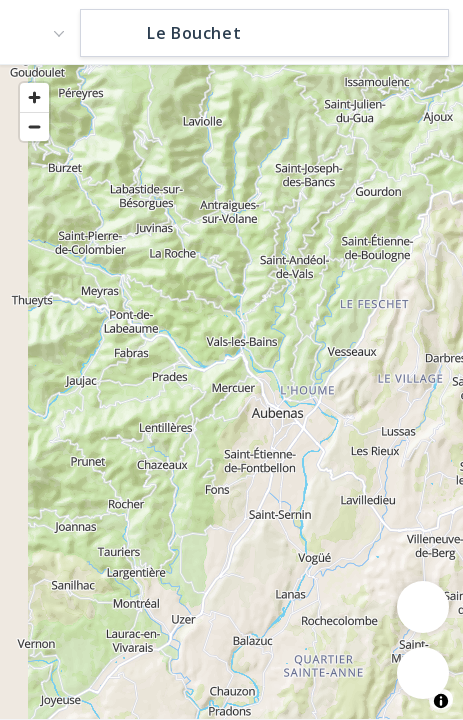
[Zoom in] (34, 97)
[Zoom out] (34, 126)
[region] (231, 391)
